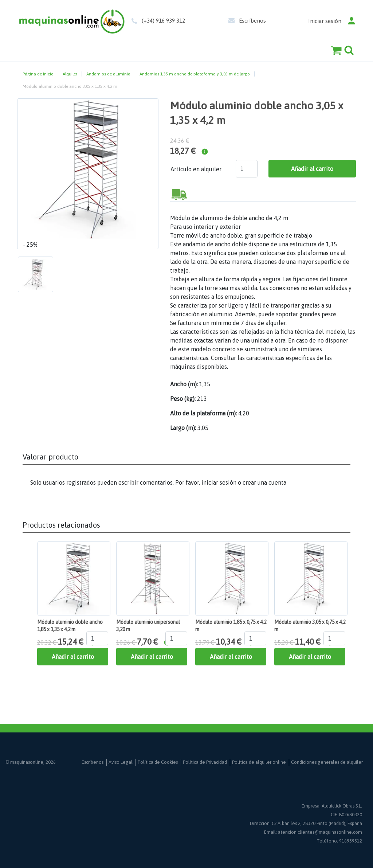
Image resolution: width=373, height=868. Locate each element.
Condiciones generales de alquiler (327, 762)
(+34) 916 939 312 (163, 21)
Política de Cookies (158, 762)
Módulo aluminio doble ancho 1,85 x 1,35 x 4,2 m (70, 626)
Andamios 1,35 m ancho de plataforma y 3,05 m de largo (195, 74)
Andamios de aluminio (108, 74)
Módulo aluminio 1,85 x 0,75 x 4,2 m (231, 626)
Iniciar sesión (325, 21)
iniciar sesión (219, 482)
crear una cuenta (264, 482)
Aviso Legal (121, 762)
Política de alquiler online (259, 762)
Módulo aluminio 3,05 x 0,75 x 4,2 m (310, 626)
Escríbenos (252, 21)
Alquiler (70, 74)
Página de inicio (38, 74)
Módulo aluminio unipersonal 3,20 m (148, 626)
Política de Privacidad (205, 762)
